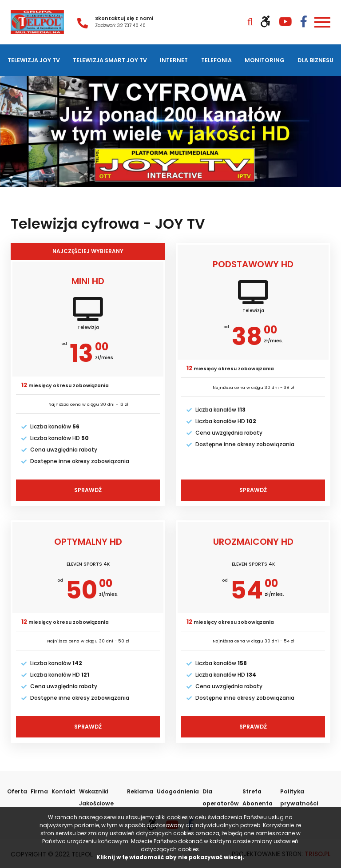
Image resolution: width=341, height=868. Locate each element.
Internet (176, 59)
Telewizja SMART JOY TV (111, 59)
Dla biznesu (316, 59)
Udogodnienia (176, 790)
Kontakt (61, 790)
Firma (38, 790)
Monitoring (265, 59)
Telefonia (218, 59)
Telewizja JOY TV (34, 59)
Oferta (17, 790)
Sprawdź (88, 489)
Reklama (140, 790)
